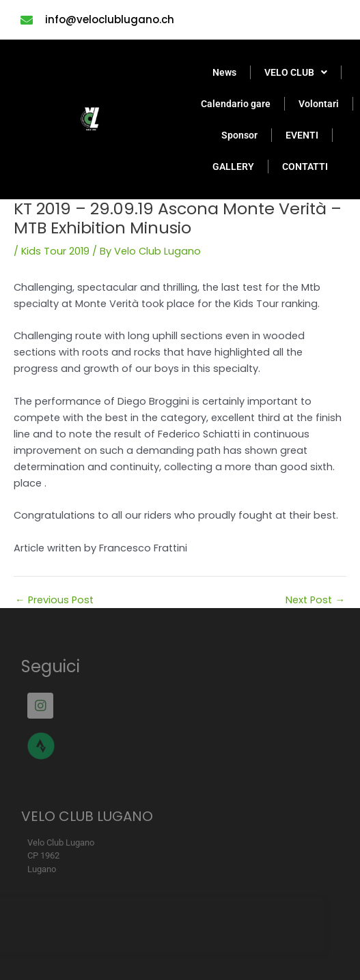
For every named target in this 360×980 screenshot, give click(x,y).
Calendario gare (236, 104)
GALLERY (233, 167)
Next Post (315, 600)
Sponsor (239, 135)
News (224, 72)
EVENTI (302, 135)
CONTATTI (305, 167)
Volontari (319, 104)
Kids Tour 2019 (55, 251)
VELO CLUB (296, 72)
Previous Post (54, 600)
